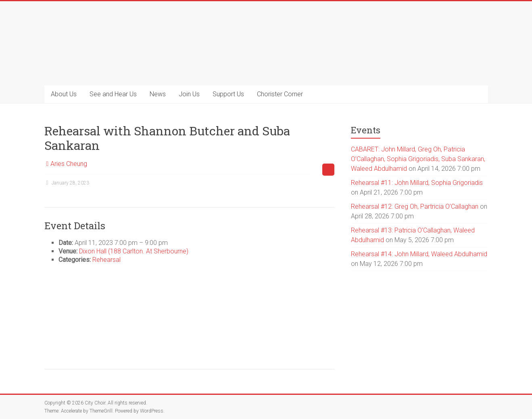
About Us (64, 94)
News (158, 94)
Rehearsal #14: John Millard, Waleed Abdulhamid (419, 254)
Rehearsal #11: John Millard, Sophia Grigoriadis (417, 183)
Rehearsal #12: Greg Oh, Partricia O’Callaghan (415, 206)
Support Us (228, 94)
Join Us (189, 94)
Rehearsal (106, 260)
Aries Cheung (69, 164)
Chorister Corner (280, 94)
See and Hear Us (113, 94)
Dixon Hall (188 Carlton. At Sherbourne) (134, 251)
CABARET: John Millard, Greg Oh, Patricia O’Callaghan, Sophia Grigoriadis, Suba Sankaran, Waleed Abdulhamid (418, 159)
